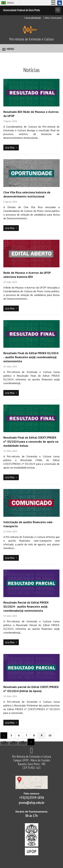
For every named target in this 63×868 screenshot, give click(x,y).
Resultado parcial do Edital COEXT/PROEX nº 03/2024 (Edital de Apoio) (31, 689)
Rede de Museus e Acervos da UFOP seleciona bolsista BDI (27, 275)
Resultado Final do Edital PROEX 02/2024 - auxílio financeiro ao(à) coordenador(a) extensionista (31, 357)
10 (50, 735)
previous (3, 735)
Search (58, 10)
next (30, 742)
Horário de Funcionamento (32, 811)
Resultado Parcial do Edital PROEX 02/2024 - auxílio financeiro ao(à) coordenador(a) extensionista (26, 607)
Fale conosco (32, 793)
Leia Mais (10, 147)
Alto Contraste (53, 18)
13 (23, 742)
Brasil (11, 3)
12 (14, 742)
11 (5, 742)
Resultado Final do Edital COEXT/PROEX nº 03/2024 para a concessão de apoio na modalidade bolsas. (31, 442)
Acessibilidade (33, 18)
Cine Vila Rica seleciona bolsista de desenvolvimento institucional (27, 194)
